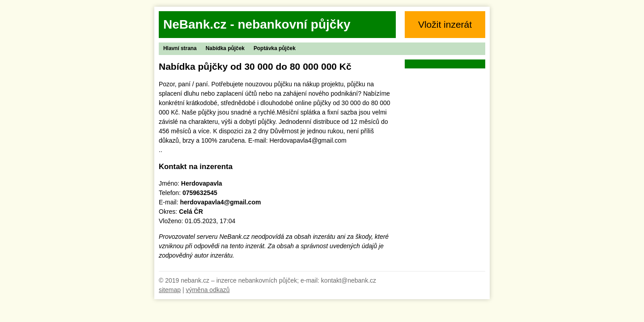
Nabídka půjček (225, 48)
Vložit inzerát (445, 24)
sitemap (170, 290)
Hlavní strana (180, 48)
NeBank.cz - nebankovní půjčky (257, 24)
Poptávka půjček (275, 48)
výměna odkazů (208, 290)
